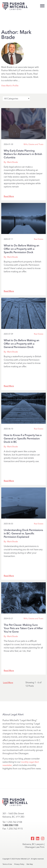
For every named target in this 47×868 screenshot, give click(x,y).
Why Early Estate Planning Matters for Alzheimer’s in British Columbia (23, 154)
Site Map (30, 864)
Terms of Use (7, 864)
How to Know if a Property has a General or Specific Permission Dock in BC (23, 438)
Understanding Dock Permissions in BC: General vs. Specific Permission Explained (23, 533)
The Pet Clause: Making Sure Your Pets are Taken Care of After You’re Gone (23, 628)
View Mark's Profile (10, 86)
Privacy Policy (19, 864)
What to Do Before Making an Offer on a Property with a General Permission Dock (21, 344)
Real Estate (39, 239)
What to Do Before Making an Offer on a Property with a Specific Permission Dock (21, 249)
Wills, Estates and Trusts (33, 144)
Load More (8, 683)
